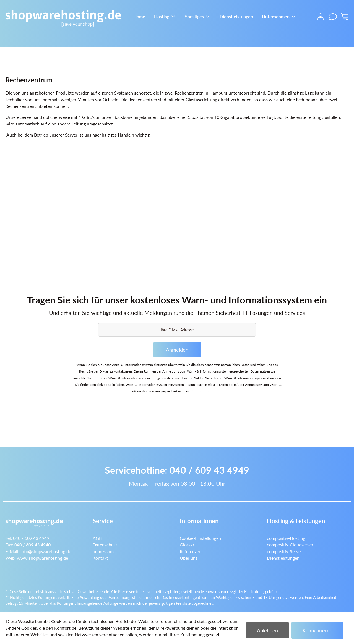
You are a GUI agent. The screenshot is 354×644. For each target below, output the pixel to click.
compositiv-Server (285, 551)
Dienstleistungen (283, 558)
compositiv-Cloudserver (290, 545)
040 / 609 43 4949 (209, 470)
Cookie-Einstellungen (200, 538)
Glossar (187, 545)
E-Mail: (38, 551)
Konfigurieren (317, 630)
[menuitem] (139, 16)
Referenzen (191, 551)
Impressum (103, 551)
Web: (37, 558)
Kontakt (100, 558)
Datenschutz (105, 545)
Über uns (189, 558)
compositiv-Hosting (286, 538)
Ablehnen (267, 630)
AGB (97, 538)
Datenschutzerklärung (207, 391)
